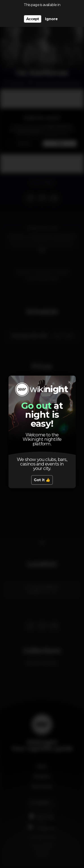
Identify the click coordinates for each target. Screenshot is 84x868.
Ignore (51, 19)
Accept (32, 19)
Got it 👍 (42, 480)
